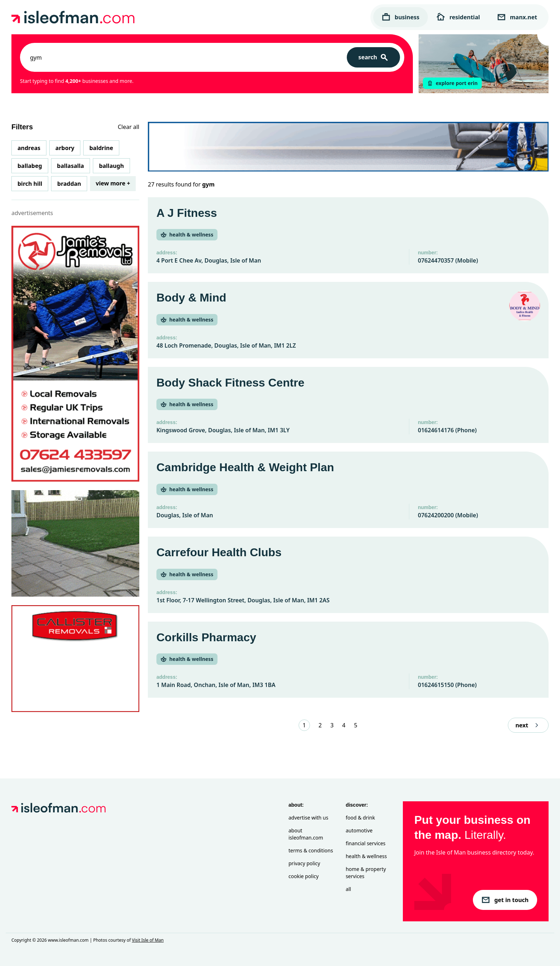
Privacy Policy (304, 863)
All (348, 889)
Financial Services (366, 843)
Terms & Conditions (311, 850)
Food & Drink (360, 818)
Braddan (69, 184)
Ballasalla (71, 166)
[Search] (373, 57)
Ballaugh (111, 166)
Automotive (359, 830)
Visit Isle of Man (148, 940)
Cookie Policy (304, 876)
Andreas (29, 148)
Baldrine (101, 148)
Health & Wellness (366, 856)
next (528, 725)
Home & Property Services (366, 873)
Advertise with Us (308, 818)
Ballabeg (30, 166)
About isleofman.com (306, 834)
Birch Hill (30, 184)
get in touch (505, 900)
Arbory (65, 148)
